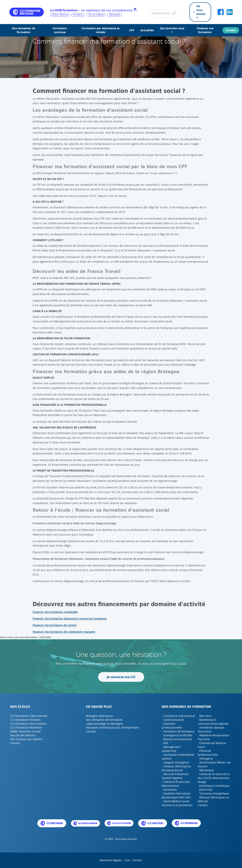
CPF (132, 30)
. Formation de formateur (178, 731)
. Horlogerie (205, 759)
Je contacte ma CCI (121, 677)
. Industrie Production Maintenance (176, 784)
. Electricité (205, 790)
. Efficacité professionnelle (208, 753)
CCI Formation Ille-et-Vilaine (28, 724)
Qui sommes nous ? (172, 30)
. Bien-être (205, 716)
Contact (231, 30)
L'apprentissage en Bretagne (104, 724)
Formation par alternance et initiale (101, 30)
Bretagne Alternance (99, 716)
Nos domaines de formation (24, 30)
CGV (127, 860)
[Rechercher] (163, 14)
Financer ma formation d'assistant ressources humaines (70, 618)
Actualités (147, 30)
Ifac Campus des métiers (26, 739)
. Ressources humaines (177, 739)
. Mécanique (206, 770)
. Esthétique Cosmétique (214, 786)
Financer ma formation (205, 30)
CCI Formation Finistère (25, 720)
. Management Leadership (171, 749)
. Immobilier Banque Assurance (211, 729)
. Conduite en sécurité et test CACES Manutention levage (214, 778)
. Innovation (169, 790)
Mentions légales (111, 860)
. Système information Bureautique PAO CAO (176, 795)
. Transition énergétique (213, 793)
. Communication (173, 720)
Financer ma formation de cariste (55, 625)
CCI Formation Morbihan (26, 727)
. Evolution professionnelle (172, 726)
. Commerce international (178, 716)
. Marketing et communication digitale (213, 722)
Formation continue (60, 30)
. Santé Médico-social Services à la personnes (177, 803)
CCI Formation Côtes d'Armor (29, 716)
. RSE (165, 743)
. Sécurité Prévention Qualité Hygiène (175, 776)
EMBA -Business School (25, 731)
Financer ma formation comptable (55, 612)
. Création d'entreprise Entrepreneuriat (176, 768)
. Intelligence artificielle (177, 735)
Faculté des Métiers (23, 735)
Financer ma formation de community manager (64, 632)
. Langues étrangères (175, 762)
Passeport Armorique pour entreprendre (113, 727)
